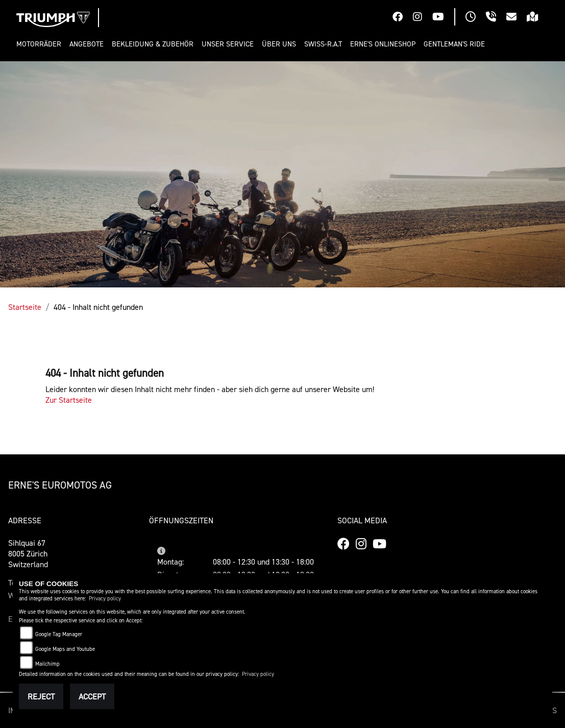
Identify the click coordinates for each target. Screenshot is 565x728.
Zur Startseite (69, 400)
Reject (41, 696)
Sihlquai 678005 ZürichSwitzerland (28, 553)
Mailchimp (47, 664)
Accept (92, 696)
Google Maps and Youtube (65, 649)
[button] (41, 44)
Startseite (25, 307)
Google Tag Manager (59, 634)
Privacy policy (105, 599)
